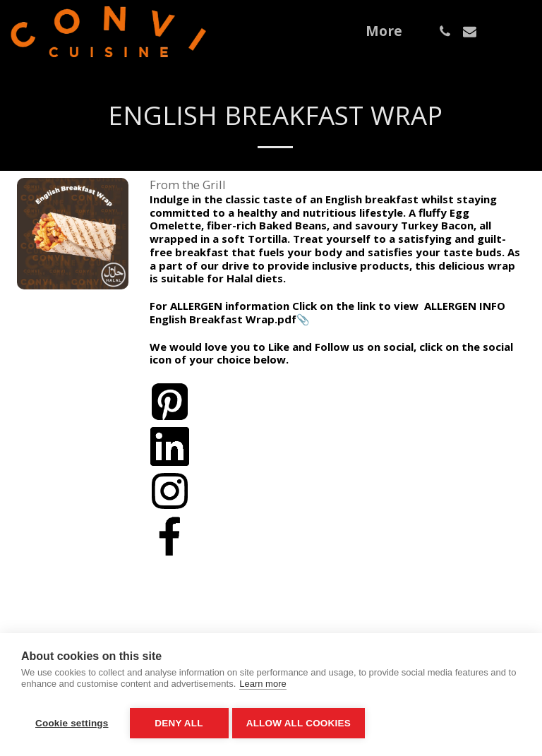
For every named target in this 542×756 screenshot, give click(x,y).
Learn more (263, 688)
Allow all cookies (302, 723)
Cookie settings (72, 723)
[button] (445, 31)
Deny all (179, 723)
